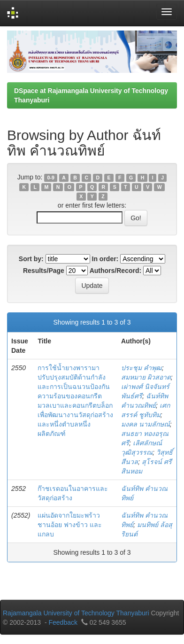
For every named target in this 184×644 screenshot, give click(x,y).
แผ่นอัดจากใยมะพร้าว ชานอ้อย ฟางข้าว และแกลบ (70, 525)
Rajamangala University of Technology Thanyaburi (76, 613)
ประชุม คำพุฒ (142, 368)
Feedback (63, 622)
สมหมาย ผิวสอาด (146, 377)
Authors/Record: (115, 271)
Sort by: (31, 259)
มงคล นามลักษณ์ (146, 424)
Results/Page (44, 271)
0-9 (51, 178)
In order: (105, 259)
